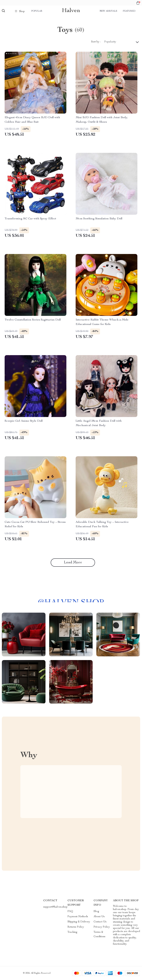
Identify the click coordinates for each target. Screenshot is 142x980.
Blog (96, 911)
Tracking (72, 932)
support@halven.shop (55, 907)
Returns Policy (76, 927)
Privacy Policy (102, 927)
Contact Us (100, 922)
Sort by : (96, 42)
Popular (37, 11)
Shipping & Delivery (79, 922)
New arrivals (108, 11)
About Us (99, 917)
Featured (129, 11)
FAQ (70, 911)
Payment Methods (78, 917)
